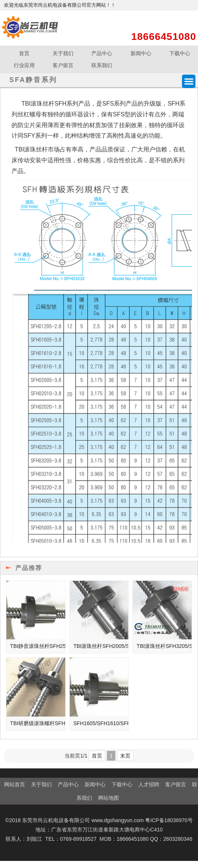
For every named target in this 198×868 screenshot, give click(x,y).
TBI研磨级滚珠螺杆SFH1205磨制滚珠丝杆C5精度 (38, 723)
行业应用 (24, 65)
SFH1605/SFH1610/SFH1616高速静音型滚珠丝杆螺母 (101, 723)
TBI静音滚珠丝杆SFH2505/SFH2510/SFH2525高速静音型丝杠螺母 (38, 646)
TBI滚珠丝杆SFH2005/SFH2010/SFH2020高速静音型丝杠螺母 (101, 646)
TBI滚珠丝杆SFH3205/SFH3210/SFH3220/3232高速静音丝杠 (164, 646)
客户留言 (63, 65)
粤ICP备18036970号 (169, 820)
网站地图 (109, 798)
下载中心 (122, 784)
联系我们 (102, 65)
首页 (24, 53)
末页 (125, 756)
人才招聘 (149, 784)
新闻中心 (141, 53)
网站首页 (15, 784)
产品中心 (102, 53)
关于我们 (63, 53)
